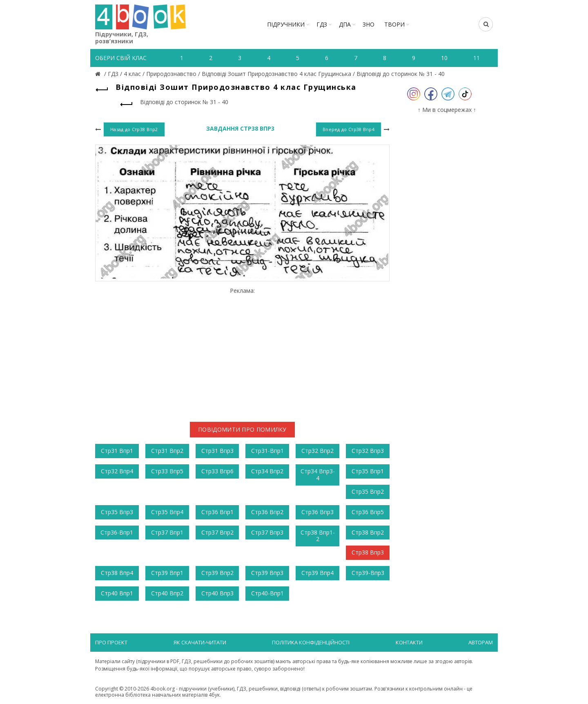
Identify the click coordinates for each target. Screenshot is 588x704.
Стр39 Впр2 (217, 573)
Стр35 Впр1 (368, 471)
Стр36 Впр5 (368, 512)
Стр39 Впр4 (317, 573)
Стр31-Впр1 (267, 451)
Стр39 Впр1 (167, 573)
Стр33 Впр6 (217, 471)
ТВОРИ (394, 24)
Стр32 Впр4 (117, 471)
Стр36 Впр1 (217, 512)
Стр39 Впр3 (267, 573)
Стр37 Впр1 (167, 532)
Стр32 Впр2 (317, 451)
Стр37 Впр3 (267, 532)
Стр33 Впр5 (167, 471)
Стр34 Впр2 (267, 471)
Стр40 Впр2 (167, 593)
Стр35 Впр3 (117, 512)
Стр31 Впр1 (117, 451)
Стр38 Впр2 (368, 532)
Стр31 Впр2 (167, 451)
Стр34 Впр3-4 (318, 475)
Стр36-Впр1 (117, 532)
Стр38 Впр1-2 (318, 536)
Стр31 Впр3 (217, 451)
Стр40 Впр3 (217, 593)
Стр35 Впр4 (167, 512)
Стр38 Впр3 (368, 552)
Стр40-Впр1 (267, 593)
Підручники (286, 24)
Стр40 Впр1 (117, 593)
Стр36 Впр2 (267, 512)
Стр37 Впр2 (217, 532)
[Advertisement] (242, 352)
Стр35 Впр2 (368, 491)
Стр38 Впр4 (117, 573)
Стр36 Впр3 (317, 512)
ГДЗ (322, 24)
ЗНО (369, 24)
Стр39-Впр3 (368, 573)
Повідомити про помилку (242, 429)
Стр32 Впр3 (368, 451)
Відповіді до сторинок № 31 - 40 (401, 74)
